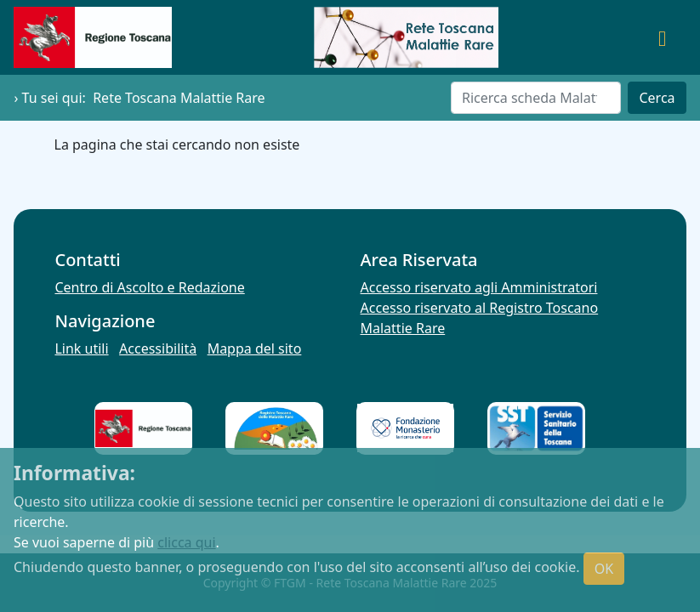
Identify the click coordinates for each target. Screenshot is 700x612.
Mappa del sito (255, 348)
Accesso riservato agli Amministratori (479, 287)
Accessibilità (158, 348)
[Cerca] (536, 98)
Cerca (657, 98)
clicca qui (186, 542)
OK (604, 569)
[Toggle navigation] (663, 37)
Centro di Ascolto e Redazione (149, 287)
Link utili (81, 348)
